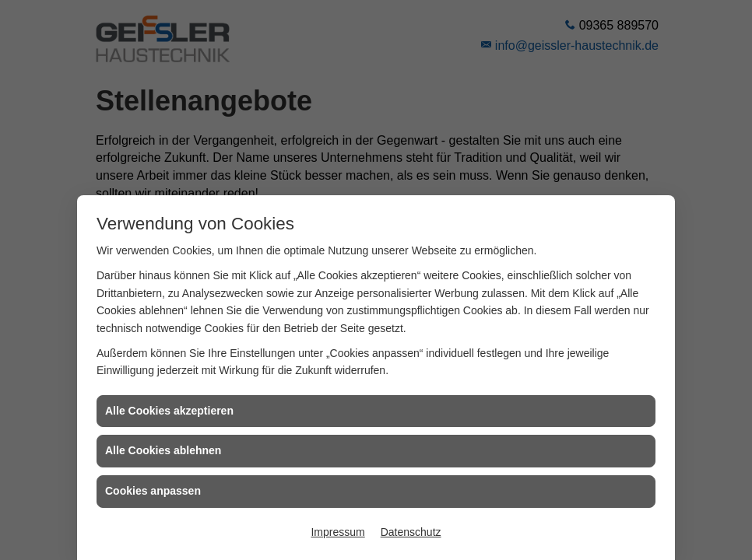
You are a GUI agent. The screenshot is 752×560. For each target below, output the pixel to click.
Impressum (337, 532)
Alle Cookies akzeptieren (169, 411)
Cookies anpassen (153, 491)
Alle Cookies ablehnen (163, 450)
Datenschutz (411, 532)
